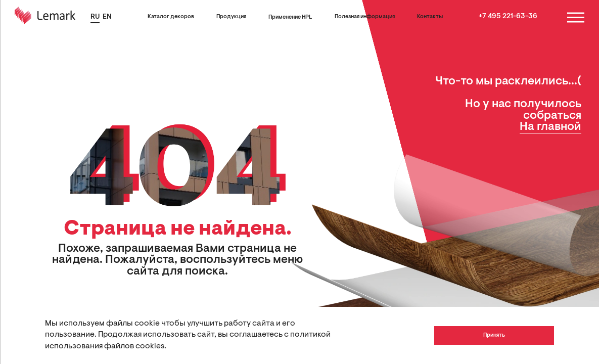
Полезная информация (365, 17)
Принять (494, 335)
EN (107, 17)
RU (95, 17)
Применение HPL (290, 17)
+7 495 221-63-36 (508, 17)
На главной (550, 127)
